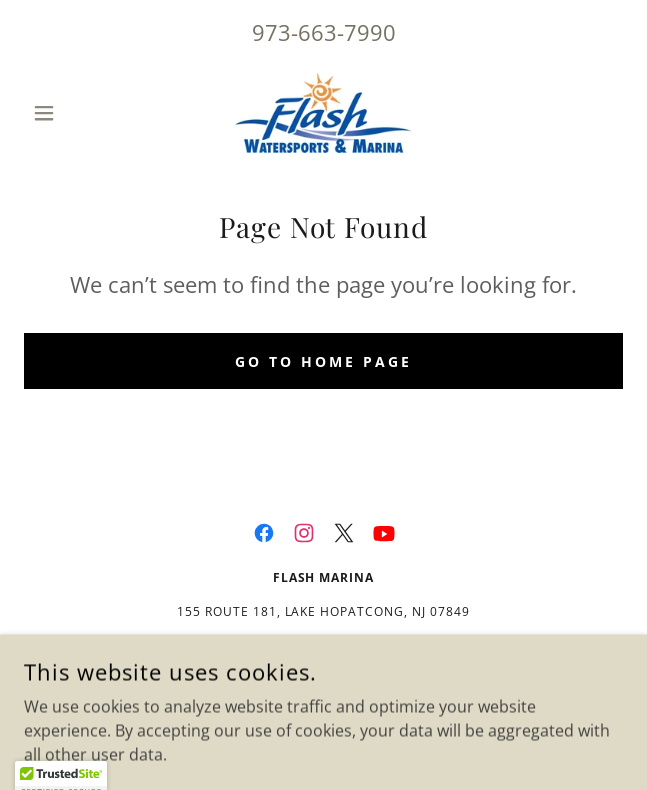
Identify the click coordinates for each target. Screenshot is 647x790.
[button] (69, 113)
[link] (324, 113)
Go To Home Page (323, 361)
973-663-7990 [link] (324, 32)
